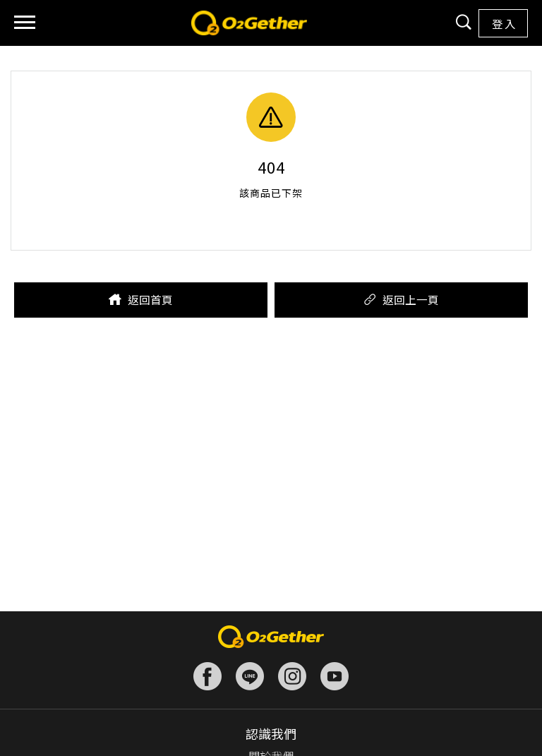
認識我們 (271, 733)
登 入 (503, 23)
